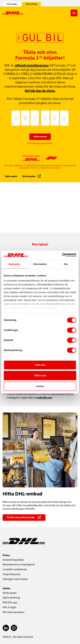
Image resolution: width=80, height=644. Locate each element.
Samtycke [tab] (14, 264)
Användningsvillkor (13, 560)
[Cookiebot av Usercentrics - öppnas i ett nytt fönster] (62, 255)
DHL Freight (9, 607)
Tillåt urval (40, 375)
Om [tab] (66, 264)
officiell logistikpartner (32, 65)
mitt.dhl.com (45, 398)
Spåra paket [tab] (11, 176)
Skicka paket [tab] (32, 176)
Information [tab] (40, 264)
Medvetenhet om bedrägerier (19, 565)
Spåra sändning (11, 598)
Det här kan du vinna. (40, 91)
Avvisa (40, 386)
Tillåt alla (40, 365)
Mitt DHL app (10, 602)
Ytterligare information (15, 579)
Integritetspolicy (12, 574)
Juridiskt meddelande (15, 569)
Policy (6, 555)
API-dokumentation (14, 612)
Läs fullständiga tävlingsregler (40, 143)
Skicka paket (9, 593)
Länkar (6, 588)
